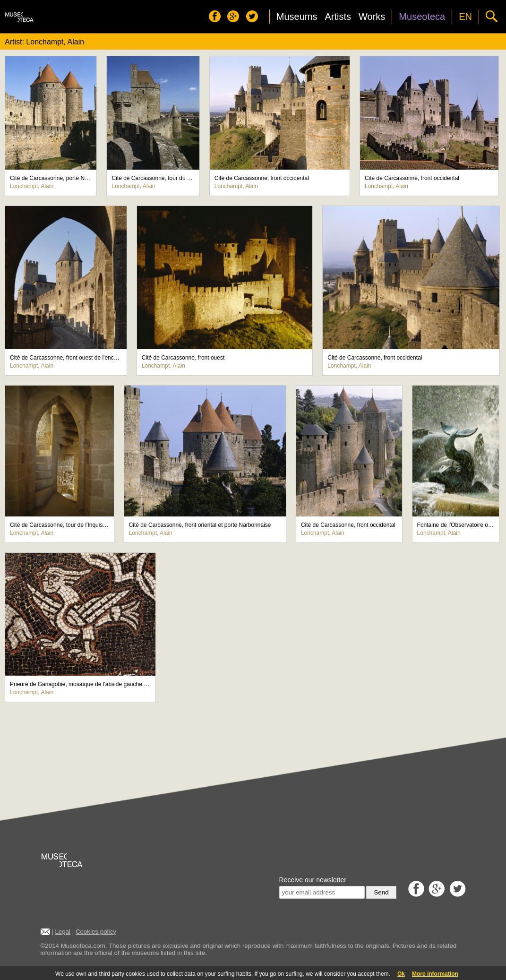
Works (372, 17)
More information (435, 974)
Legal (63, 932)
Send (381, 892)
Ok (401, 974)
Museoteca (422, 17)
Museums (297, 17)
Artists (338, 17)
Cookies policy (96, 932)
